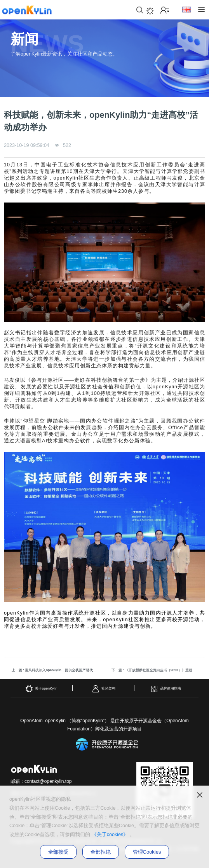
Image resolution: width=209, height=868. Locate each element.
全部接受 (58, 852)
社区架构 (104, 689)
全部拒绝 (101, 852)
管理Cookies (147, 852)
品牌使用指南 (166, 689)
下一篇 (156, 670)
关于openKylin (41, 689)
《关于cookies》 (110, 835)
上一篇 (57, 670)
